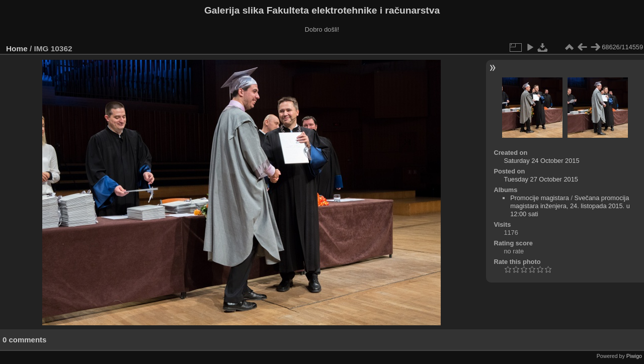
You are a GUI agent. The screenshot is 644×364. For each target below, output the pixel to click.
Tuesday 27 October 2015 (541, 179)
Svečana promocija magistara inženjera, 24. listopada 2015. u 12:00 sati (570, 206)
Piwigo (634, 356)
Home (17, 49)
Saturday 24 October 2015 (541, 161)
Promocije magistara (540, 198)
